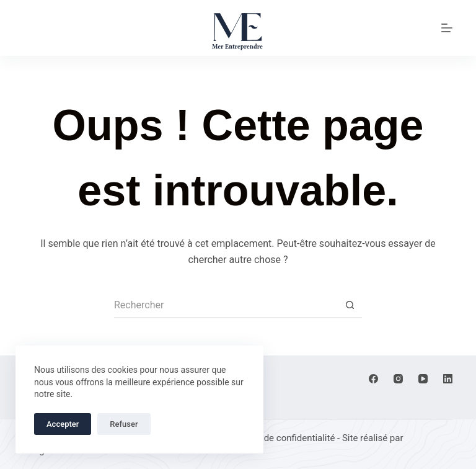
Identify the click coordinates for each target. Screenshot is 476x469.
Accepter (63, 424)
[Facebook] (373, 379)
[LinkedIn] (448, 379)
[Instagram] (398, 379)
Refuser (124, 424)
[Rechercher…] (226, 306)
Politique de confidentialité (280, 438)
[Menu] (447, 28)
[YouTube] (423, 379)
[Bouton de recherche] (350, 306)
